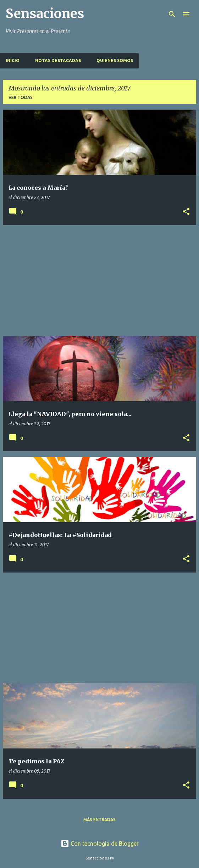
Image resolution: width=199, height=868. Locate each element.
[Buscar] (172, 14)
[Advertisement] (99, 281)
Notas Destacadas (58, 60)
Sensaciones (45, 14)
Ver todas (21, 97)
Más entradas (99, 820)
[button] (186, 212)
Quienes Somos (115, 60)
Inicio (13, 60)
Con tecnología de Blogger (100, 844)
